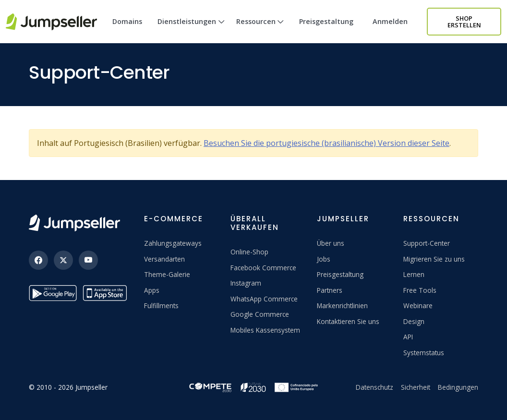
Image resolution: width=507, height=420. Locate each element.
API (408, 337)
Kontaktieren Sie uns (348, 321)
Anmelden (390, 21)
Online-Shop (249, 252)
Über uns (331, 243)
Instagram (246, 283)
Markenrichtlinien (342, 306)
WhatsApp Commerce (264, 299)
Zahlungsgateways (173, 243)
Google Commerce (260, 314)
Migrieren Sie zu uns (434, 259)
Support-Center (427, 243)
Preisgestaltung (326, 21)
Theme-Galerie (167, 274)
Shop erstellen (464, 22)
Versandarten (164, 259)
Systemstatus (424, 353)
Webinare (418, 306)
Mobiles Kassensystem (265, 330)
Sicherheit (416, 387)
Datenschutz (374, 387)
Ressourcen (260, 30)
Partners (330, 290)
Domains (127, 21)
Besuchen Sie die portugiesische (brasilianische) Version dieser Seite (326, 143)
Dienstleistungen (191, 30)
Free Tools (420, 290)
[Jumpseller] (74, 223)
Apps (152, 290)
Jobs (324, 259)
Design (414, 321)
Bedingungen (458, 387)
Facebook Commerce (263, 268)
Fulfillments (161, 306)
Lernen (414, 274)
